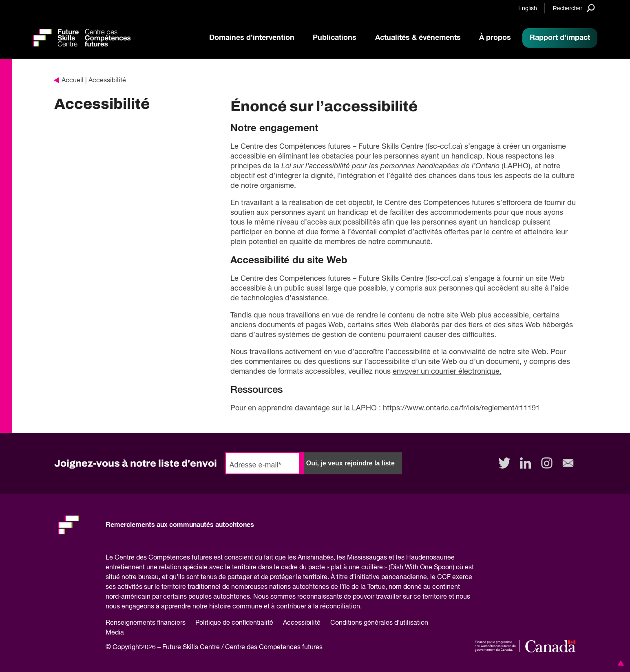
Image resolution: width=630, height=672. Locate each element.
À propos (495, 38)
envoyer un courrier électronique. (447, 372)
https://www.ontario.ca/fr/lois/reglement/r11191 (461, 408)
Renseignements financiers (146, 623)
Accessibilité (107, 81)
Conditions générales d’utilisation (379, 623)
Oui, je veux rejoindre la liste (350, 463)
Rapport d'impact (560, 38)
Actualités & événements (418, 38)
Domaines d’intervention (252, 38)
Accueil (69, 81)
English (528, 9)
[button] (619, 663)
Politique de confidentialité (234, 623)
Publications (335, 38)
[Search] (574, 8)
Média (115, 633)
